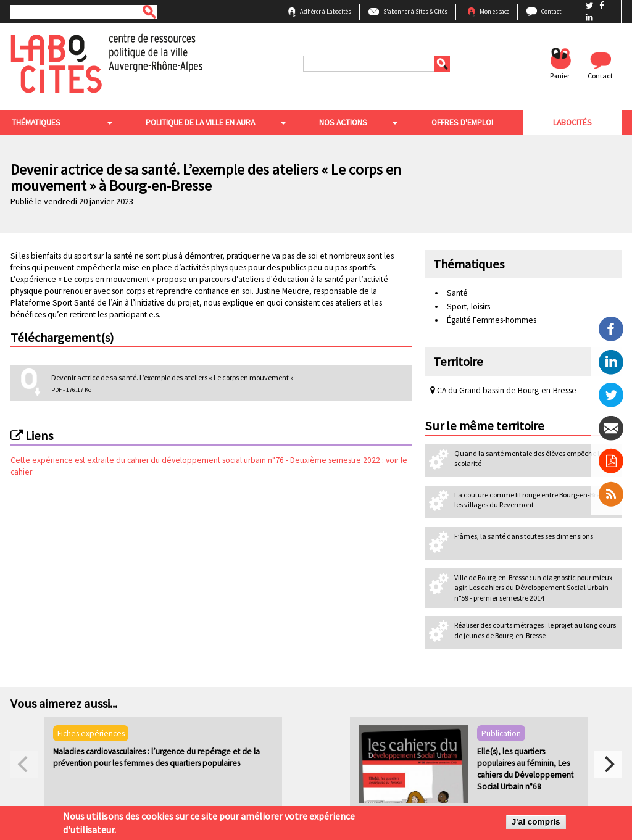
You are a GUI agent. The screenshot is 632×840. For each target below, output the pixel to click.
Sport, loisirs (468, 306)
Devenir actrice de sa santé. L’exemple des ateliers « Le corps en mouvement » (173, 377)
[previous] (24, 764)
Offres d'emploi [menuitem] (462, 123)
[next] (608, 764)
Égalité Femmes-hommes (492, 320)
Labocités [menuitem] (572, 123)
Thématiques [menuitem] (35, 123)
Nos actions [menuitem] (343, 123)
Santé (457, 293)
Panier (560, 76)
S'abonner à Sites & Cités (415, 11)
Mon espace (494, 11)
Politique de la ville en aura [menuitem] (200, 123)
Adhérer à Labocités (326, 11)
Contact (551, 11)
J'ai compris (536, 822)
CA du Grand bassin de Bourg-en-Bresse (503, 390)
